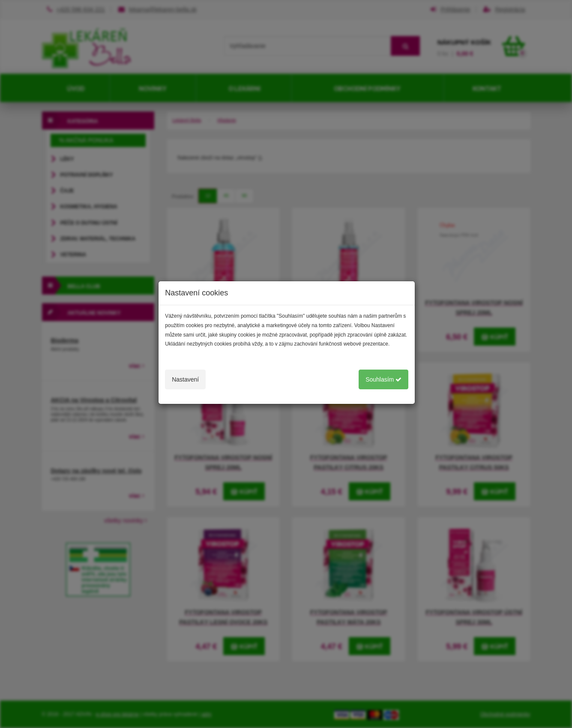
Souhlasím (383, 379)
